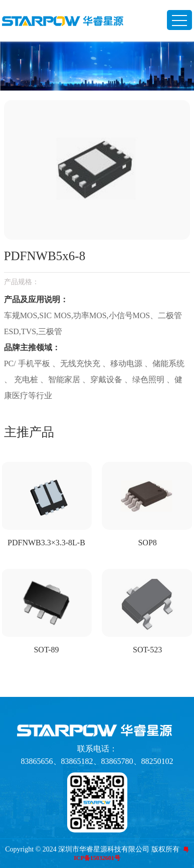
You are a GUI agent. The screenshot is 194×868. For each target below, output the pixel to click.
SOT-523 (147, 650)
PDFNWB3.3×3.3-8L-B (46, 543)
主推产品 (29, 432)
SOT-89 (46, 650)
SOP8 (147, 543)
